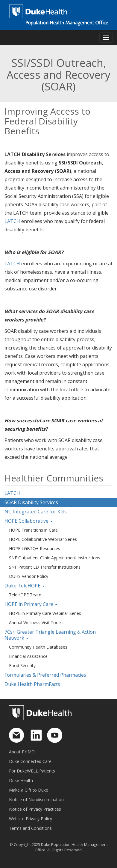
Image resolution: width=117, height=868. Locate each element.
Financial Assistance (28, 656)
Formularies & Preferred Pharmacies (45, 675)
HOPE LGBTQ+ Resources (35, 548)
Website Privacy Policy (31, 819)
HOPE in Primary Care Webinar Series (45, 613)
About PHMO (22, 752)
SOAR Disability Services (31, 502)
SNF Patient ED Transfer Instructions (45, 567)
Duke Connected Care (30, 761)
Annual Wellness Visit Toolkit (37, 622)
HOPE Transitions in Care (33, 530)
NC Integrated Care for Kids (36, 512)
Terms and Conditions (30, 828)
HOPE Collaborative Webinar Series (43, 539)
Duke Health (21, 780)
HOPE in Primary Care (31, 604)
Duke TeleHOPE (25, 586)
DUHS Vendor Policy (29, 576)
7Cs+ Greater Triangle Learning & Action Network (50, 635)
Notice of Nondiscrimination (36, 799)
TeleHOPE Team (25, 595)
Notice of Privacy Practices (35, 809)
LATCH (12, 221)
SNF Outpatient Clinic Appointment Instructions (55, 558)
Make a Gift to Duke (29, 790)
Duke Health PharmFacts (32, 684)
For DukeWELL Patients (32, 771)
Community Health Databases (38, 647)
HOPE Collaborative (29, 521)
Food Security (22, 665)
